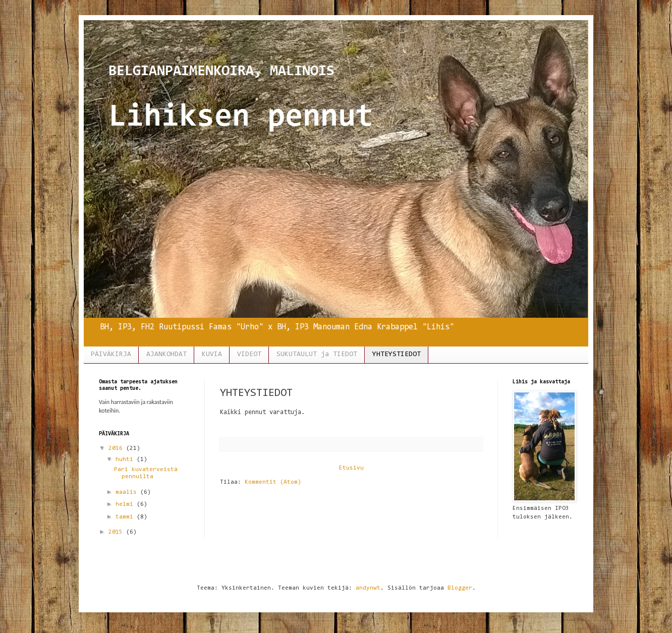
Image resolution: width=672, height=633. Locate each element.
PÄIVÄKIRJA (111, 355)
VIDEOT (249, 355)
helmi (126, 504)
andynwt (368, 588)
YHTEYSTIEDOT (397, 355)
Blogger (460, 588)
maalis (128, 492)
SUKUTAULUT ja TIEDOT (317, 355)
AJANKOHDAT (166, 355)
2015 (117, 532)
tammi (126, 517)
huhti (126, 459)
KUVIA (212, 355)
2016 (117, 448)
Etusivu (351, 468)
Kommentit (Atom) (273, 482)
